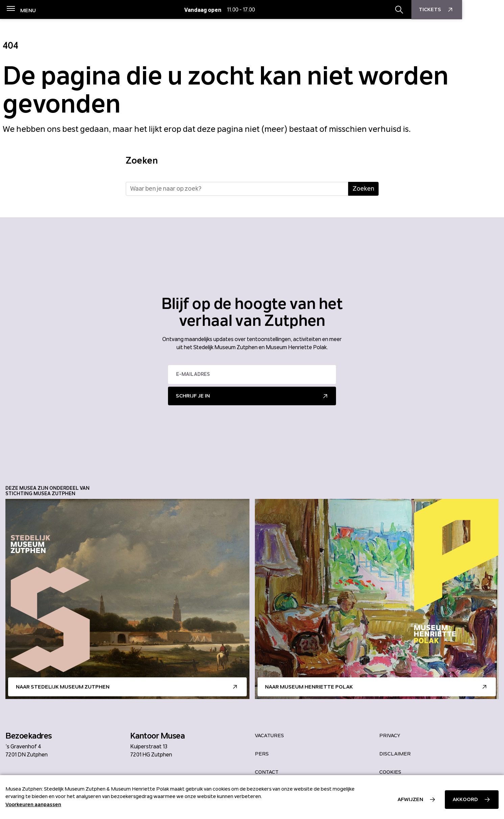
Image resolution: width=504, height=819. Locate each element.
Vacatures (269, 736)
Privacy (390, 736)
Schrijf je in (193, 396)
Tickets (479, 10)
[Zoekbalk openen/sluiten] (441, 10)
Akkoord (465, 799)
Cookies (390, 772)
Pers (262, 754)
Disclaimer (395, 754)
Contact (267, 772)
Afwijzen (410, 799)
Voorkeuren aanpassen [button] (33, 804)
